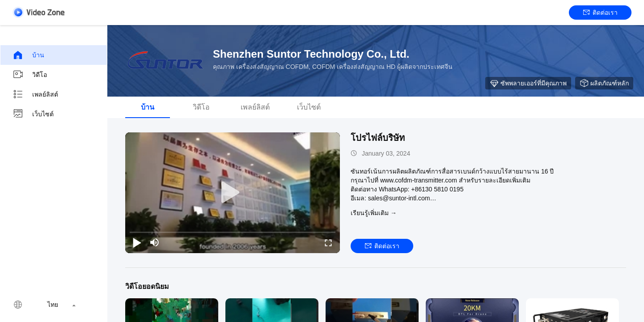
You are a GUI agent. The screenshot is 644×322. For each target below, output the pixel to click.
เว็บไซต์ (33, 114)
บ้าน (28, 55)
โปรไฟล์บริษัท (378, 138)
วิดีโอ (30, 75)
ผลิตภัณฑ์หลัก (604, 83)
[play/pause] (137, 242)
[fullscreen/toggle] (328, 242)
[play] (233, 193)
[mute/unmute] (155, 242)
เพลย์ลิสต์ (35, 94)
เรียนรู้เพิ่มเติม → (374, 213)
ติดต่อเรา (600, 13)
